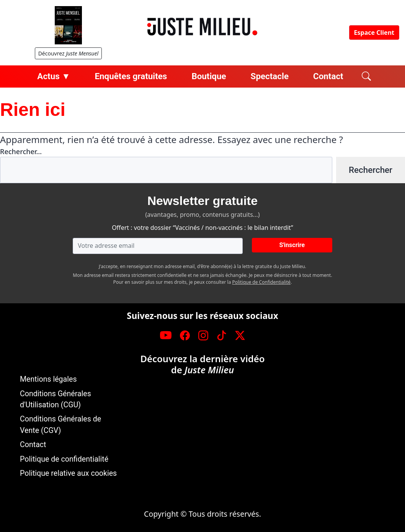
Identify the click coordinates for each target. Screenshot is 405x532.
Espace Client (374, 33)
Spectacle (270, 76)
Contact (328, 76)
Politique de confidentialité (64, 459)
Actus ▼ (54, 76)
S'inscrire (292, 245)
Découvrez (68, 53)
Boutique (209, 76)
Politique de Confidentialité (262, 282)
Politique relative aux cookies (68, 473)
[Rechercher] (366, 76)
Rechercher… (21, 151)
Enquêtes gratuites (131, 76)
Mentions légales (48, 379)
